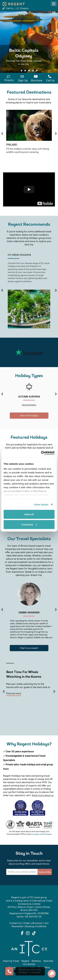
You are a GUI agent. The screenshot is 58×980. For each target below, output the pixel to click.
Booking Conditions (36, 926)
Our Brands (29, 964)
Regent (25, 961)
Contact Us (15, 923)
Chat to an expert (29, 648)
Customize (29, 524)
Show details (41, 504)
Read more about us (43, 795)
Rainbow (36, 961)
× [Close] (43, 969)
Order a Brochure (33, 923)
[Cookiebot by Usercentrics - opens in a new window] (41, 453)
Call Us (8, 8)
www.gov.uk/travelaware (42, 834)
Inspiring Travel (11, 961)
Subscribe (45, 872)
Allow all (29, 514)
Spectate (48, 961)
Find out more (14, 694)
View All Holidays (29, 416)
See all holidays (29, 405)
